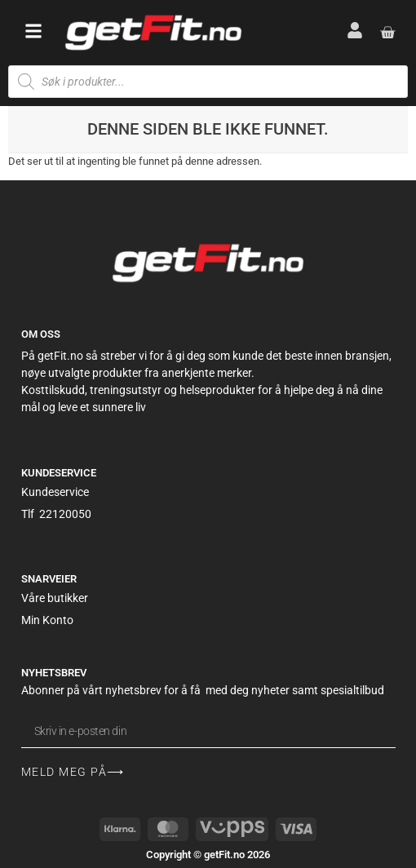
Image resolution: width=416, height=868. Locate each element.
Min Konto (47, 620)
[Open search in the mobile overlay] (208, 82)
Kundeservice (55, 492)
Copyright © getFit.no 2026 (208, 855)
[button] (33, 31)
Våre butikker (55, 598)
